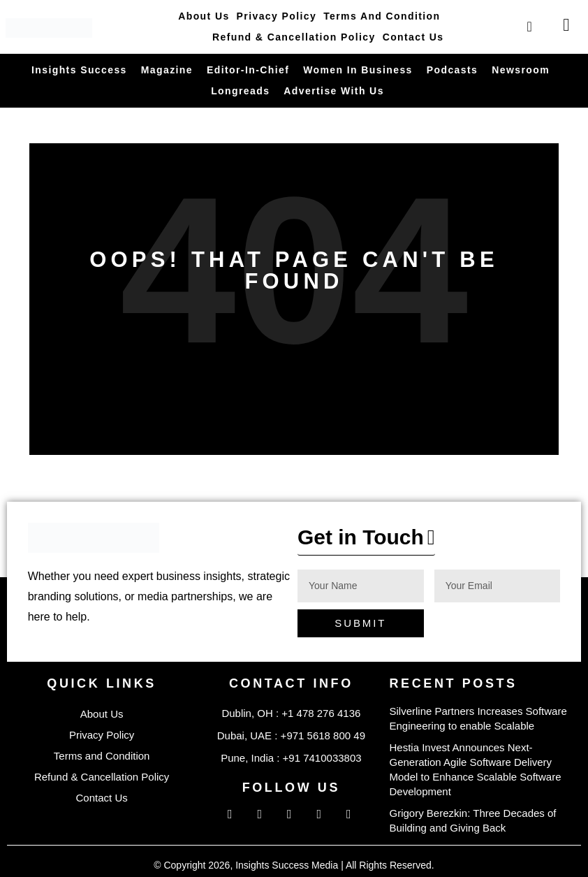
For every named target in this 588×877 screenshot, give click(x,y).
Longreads (240, 91)
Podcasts (452, 70)
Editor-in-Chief (248, 70)
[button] (366, 541)
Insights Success (79, 70)
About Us (204, 16)
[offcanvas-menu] (566, 25)
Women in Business (358, 70)
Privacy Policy (277, 16)
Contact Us (413, 37)
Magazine (167, 70)
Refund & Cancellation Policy (294, 37)
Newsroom (521, 70)
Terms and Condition (382, 16)
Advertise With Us (333, 91)
